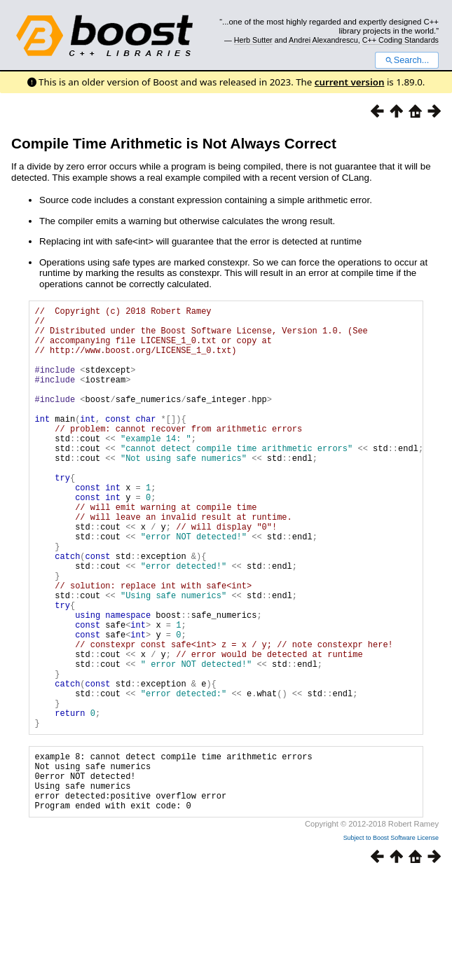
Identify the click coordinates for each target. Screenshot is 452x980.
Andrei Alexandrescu (323, 40)
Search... (407, 60)
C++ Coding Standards (400, 40)
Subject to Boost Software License (391, 941)
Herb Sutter (253, 40)
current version (350, 82)
